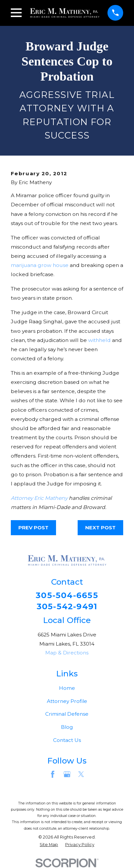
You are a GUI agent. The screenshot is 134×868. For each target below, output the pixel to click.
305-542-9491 (67, 606)
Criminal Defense (67, 714)
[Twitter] (81, 774)
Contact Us (67, 740)
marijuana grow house (40, 265)
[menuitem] (49, 845)
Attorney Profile (67, 701)
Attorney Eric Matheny (39, 498)
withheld (99, 340)
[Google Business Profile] (67, 774)
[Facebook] (53, 774)
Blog (67, 727)
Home (67, 688)
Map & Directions (67, 653)
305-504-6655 (67, 595)
